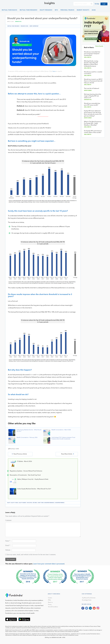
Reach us (50, 602)
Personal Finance (67, 10)
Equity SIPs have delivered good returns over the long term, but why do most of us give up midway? (93, 113)
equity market (23, 503)
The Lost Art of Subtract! (92, 89)
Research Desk (24, 26)
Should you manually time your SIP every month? (92, 104)
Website (8, 550)
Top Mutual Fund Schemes (89, 598)
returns (35, 503)
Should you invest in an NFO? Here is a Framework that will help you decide (93, 81)
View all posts (99, 46)
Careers (50, 598)
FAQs (49, 600)
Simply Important (34, 26)
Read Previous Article (20, 454)
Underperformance (49, 503)
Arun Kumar (88, 91)
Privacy (50, 605)
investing (30, 503)
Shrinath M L (18, 22)
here (54, 71)
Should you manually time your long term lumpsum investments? (92, 54)
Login (104, 4)
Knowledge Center (87, 600)
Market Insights (83, 10)
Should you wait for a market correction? (93, 73)
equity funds (15, 503)
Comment (8, 520)
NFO (56, 10)
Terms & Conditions (53, 607)
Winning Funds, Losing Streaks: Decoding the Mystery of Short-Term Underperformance (91, 64)
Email (8, 545)
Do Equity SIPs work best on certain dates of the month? (93, 132)
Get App (97, 4)
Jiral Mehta (88, 57)
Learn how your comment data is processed (49, 564)
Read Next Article (67, 454)
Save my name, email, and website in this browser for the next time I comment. (31, 555)
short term (41, 503)
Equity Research (46, 10)
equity (9, 503)
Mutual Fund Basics (9, 10)
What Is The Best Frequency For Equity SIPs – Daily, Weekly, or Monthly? (93, 123)
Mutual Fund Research (28, 10)
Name (8, 541)
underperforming (60, 503)
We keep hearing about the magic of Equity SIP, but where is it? (93, 96)
